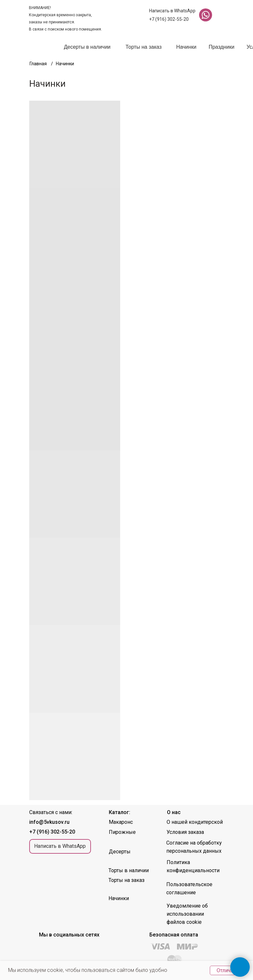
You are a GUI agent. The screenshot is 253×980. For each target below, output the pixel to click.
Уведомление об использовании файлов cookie (187, 914)
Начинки (186, 47)
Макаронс (121, 822)
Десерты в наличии (87, 47)
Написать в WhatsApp (172, 11)
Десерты (120, 852)
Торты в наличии (129, 870)
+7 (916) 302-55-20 (169, 19)
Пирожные (122, 832)
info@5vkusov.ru (49, 822)
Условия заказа (185, 832)
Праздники (221, 47)
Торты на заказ (143, 47)
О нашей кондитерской (195, 822)
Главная (38, 64)
